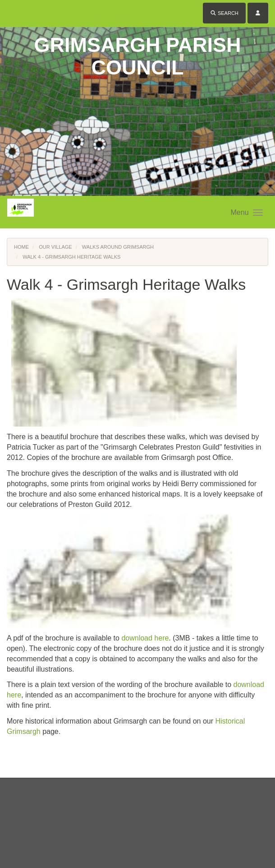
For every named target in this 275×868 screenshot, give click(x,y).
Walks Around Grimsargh (118, 247)
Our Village (55, 247)
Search (224, 13)
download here (145, 638)
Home (21, 247)
